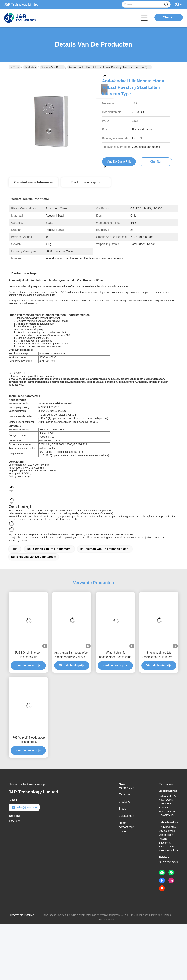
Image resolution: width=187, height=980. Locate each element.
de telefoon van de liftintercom (49, 556)
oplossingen (126, 822)
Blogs (122, 815)
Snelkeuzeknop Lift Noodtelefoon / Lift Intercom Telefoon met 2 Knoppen (159, 662)
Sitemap (30, 922)
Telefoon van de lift (52, 67)
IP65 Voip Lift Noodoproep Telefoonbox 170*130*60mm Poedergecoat (28, 747)
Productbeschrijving (86, 182)
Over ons (125, 801)
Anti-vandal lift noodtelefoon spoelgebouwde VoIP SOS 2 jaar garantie (72, 662)
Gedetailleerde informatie (33, 182)
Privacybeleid (16, 922)
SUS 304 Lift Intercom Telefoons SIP (28, 662)
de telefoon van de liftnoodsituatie (104, 556)
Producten (30, 67)
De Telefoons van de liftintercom (34, 563)
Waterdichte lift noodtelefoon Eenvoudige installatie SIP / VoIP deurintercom (115, 662)
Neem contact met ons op (126, 834)
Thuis (15, 67)
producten (125, 808)
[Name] (166, 5)
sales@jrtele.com (24, 814)
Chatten (169, 17)
